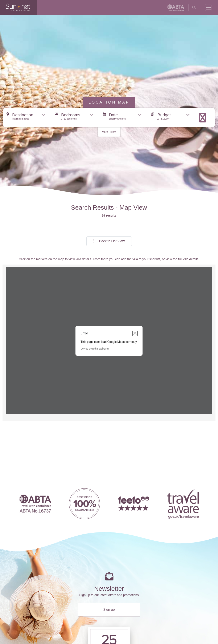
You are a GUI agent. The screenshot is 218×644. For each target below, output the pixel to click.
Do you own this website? (95, 300)
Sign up (109, 561)
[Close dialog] (135, 284)
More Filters (109, 83)
